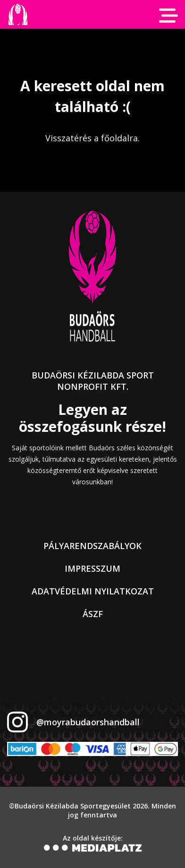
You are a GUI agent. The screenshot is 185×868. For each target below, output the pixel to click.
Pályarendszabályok (92, 546)
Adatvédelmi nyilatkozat (93, 591)
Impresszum (92, 568)
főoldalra (119, 138)
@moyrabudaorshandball (88, 722)
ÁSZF (93, 614)
